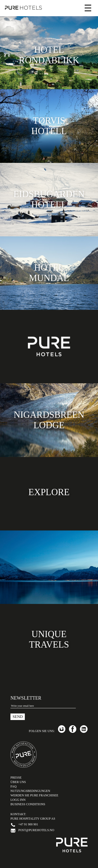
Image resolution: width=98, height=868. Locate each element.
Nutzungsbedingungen (30, 791)
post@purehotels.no (36, 830)
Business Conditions (28, 804)
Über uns (18, 782)
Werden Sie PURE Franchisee (34, 795)
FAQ (13, 786)
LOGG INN (18, 800)
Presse (16, 778)
